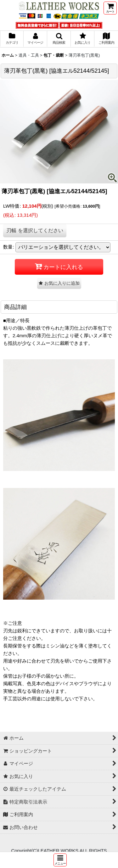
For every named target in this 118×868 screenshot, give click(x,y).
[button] (60, 860)
